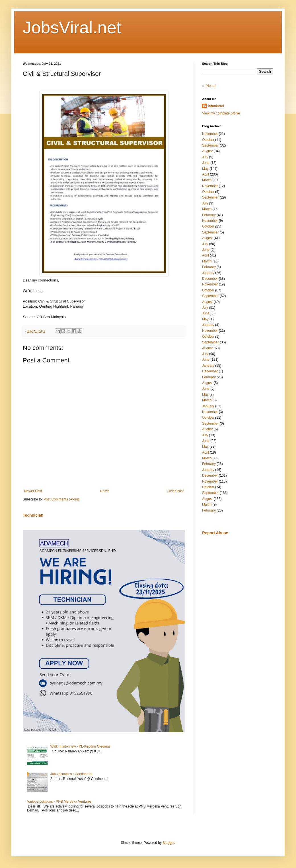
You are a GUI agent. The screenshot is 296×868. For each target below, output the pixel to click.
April (205, 174)
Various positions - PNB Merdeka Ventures (59, 802)
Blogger (168, 843)
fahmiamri (216, 106)
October (208, 140)
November (210, 134)
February (209, 215)
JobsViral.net (72, 27)
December (210, 279)
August (207, 151)
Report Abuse (215, 533)
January (208, 273)
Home (105, 491)
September (210, 145)
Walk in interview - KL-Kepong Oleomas (81, 746)
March (207, 180)
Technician (33, 515)
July (205, 157)
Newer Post (33, 491)
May (205, 169)
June (206, 163)
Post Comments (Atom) (61, 499)
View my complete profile (221, 113)
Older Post (175, 491)
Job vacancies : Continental (71, 774)
